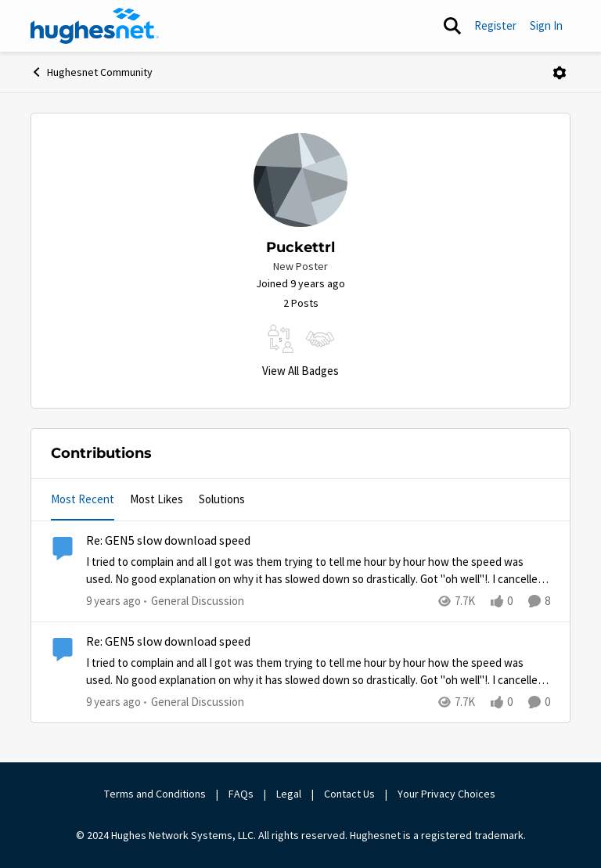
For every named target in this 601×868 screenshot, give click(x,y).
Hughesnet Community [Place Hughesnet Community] (92, 72)
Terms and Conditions (155, 794)
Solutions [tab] (222, 499)
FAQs (241, 794)
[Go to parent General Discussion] (194, 601)
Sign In (546, 25)
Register (495, 25)
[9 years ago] (113, 601)
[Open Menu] (560, 73)
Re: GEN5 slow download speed (168, 541)
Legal (289, 794)
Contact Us (349, 794)
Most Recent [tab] (83, 499)
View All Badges (300, 371)
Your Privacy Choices (448, 794)
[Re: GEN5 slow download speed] (318, 571)
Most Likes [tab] (157, 499)
